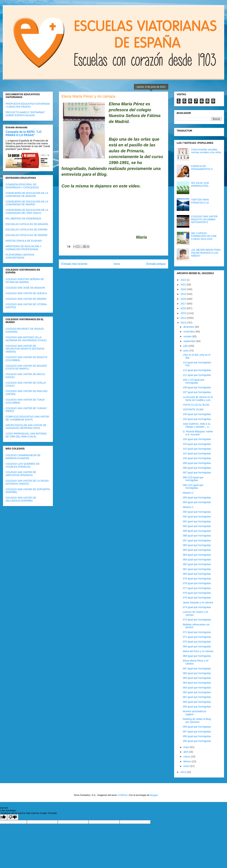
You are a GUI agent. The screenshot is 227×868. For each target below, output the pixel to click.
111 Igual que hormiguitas (197, 375)
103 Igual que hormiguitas (197, 444)
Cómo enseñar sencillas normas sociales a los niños (206, 151)
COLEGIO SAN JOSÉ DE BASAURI (25, 288)
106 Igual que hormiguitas (197, 414)
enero (187, 766)
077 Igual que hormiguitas (197, 588)
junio (186, 351)
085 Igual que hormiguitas (197, 550)
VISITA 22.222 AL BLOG (196, 405)
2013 (184, 323)
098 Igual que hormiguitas (197, 468)
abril (186, 752)
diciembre (189, 327)
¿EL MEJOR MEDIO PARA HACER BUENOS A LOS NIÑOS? (206, 253)
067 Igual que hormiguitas (197, 669)
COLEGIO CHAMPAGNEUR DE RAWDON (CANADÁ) (23, 457)
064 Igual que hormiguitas (197, 683)
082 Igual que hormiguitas (197, 564)
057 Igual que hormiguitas (197, 732)
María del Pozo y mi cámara (198, 651)
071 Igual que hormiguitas (197, 637)
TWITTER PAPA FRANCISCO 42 (200, 201)
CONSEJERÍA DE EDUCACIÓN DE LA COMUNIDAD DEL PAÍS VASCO (27, 211)
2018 (184, 299)
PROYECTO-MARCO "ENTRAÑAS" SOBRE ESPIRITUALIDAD (25, 114)
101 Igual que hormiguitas (197, 453)
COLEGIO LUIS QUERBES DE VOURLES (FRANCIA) (23, 465)
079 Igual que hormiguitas (197, 579)
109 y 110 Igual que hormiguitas (194, 381)
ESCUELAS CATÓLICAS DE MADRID (26, 235)
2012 (184, 772)
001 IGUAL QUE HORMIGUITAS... (201, 184)
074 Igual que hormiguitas (197, 607)
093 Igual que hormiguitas (197, 512)
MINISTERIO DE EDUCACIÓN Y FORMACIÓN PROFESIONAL (24, 248)
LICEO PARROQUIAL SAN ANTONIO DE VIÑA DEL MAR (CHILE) (26, 435)
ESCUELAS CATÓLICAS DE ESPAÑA (27, 230)
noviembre (189, 332)
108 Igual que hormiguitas (197, 387)
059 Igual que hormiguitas (197, 707)
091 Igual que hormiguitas (197, 521)
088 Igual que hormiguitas (197, 536)
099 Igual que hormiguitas (197, 463)
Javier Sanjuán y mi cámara (198, 602)
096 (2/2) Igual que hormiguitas (193, 479)
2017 (184, 304)
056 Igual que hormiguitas (197, 736)
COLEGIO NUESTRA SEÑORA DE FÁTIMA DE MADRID (25, 281)
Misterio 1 (188, 507)
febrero (188, 761)
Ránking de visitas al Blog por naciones (197, 720)
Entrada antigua (156, 264)
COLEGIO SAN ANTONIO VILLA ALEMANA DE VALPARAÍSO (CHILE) (26, 339)
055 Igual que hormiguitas (197, 741)
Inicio (117, 264)
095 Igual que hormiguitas (197, 497)
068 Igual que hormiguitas (197, 656)
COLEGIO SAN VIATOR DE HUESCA (26, 293)
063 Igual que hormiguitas (197, 688)
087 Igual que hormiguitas (197, 540)
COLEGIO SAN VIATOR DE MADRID (26, 299)
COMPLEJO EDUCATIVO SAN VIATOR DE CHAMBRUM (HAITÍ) (27, 418)
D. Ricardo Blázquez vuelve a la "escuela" (198, 433)
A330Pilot (123, 795)
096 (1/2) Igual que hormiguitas (193, 487)
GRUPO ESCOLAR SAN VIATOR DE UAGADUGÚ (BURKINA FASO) (26, 427)
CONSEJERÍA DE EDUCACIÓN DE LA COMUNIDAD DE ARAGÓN (27, 195)
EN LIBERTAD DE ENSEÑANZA (23, 219)
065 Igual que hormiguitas (197, 678)
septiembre (190, 341)
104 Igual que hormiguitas (197, 439)
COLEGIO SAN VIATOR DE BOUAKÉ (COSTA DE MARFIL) (26, 367)
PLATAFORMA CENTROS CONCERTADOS (20, 256)
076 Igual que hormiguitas (197, 593)
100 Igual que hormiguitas (197, 458)
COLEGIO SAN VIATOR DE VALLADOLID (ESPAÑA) (21, 499)
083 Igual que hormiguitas (197, 560)
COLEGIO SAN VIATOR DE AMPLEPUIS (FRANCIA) (21, 474)
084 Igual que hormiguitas (197, 555)
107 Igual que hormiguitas (197, 392)
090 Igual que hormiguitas (197, 526)
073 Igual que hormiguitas (197, 620)
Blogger (154, 795)
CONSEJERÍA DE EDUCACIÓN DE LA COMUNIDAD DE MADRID (27, 203)
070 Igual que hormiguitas (197, 642)
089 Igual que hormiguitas (197, 531)
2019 (184, 294)
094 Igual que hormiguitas (197, 502)
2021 (184, 285)
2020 (184, 289)
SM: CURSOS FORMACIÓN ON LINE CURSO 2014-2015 (204, 236)
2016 (184, 308)
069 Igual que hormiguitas (197, 647)
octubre (188, 336)
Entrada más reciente (74, 264)
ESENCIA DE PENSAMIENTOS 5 (202, 168)
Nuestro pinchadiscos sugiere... (195, 713)
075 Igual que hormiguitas (197, 598)
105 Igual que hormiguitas (197, 419)
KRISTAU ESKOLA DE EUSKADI (24, 241)
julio (186, 346)
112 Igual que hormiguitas (197, 370)
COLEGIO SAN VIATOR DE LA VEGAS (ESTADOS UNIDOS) (27, 482)
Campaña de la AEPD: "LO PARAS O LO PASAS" (23, 133)
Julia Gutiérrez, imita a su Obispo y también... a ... (197, 425)
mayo (187, 747)
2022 (184, 280)
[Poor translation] (13, 817)
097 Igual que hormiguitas (197, 473)
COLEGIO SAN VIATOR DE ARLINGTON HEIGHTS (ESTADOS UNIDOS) (25, 349)
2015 (184, 313)
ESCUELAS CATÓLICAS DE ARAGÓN (27, 224)
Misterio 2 (188, 493)
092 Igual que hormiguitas (197, 517)
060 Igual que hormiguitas (197, 702)
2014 (184, 318)
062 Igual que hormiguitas (197, 692)
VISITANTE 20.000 (193, 409)
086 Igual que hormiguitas (197, 545)
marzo (187, 757)
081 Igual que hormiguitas (197, 569)
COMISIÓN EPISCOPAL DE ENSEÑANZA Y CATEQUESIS (22, 186)
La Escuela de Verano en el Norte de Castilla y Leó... (198, 399)
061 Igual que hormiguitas (197, 697)
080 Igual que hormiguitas (197, 574)
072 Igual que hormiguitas (197, 632)
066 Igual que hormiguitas (197, 673)
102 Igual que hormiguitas (197, 449)
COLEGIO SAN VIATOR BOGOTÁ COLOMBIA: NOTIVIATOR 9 (204, 219)
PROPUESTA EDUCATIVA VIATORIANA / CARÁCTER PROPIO (28, 105)
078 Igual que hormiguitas (197, 583)
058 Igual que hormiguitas (197, 727)
